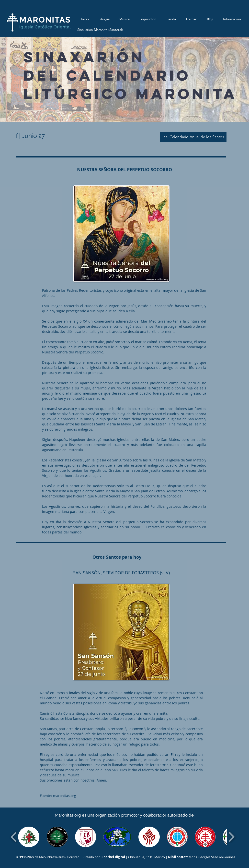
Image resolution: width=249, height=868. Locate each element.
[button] (29, 837)
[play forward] (232, 837)
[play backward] (14, 837)
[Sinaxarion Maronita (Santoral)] (100, 30)
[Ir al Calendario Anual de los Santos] (193, 137)
